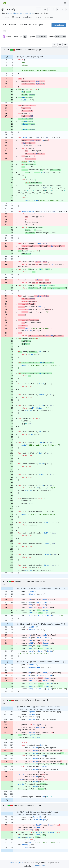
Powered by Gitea (17, 862)
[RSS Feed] (38, 9)
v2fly (13, 9)
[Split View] (60, 45)
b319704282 (41, 37)
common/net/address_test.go (29, 581)
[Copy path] (40, 50)
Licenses (37, 866)
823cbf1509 (61, 37)
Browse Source (59, 25)
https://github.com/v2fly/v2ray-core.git (21, 13)
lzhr (7, 9)
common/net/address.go (27, 50)
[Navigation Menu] (65, 3)
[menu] (65, 45)
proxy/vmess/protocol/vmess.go (30, 700)
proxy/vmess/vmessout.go (26, 806)
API (43, 866)
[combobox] (54, 45)
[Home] (5, 3)
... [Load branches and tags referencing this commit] (4, 30)
